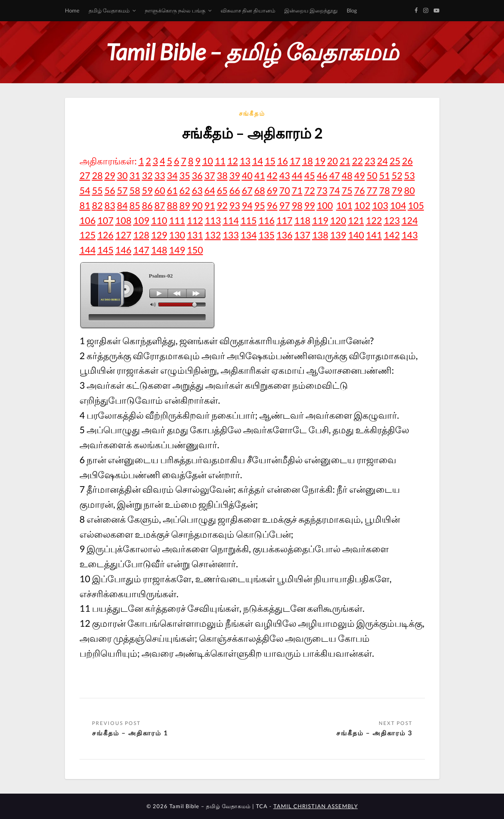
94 (247, 205)
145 (106, 250)
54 (85, 190)
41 (260, 175)
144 (88, 250)
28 (97, 175)
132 (213, 235)
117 (284, 220)
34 (172, 175)
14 (258, 161)
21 (345, 161)
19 (320, 161)
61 (172, 190)
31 (135, 175)
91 (210, 205)
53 (410, 175)
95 (260, 205)
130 (177, 235)
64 (210, 190)
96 (272, 205)
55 (97, 190)
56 (110, 190)
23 (370, 161)
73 (322, 190)
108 (123, 220)
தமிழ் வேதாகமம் (109, 10)
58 (135, 190)
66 (235, 190)
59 (147, 190)
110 (159, 220)
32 (147, 175)
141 (374, 235)
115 (249, 220)
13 (245, 161)
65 (222, 190)
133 (231, 235)
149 (177, 250)
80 (410, 190)
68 (260, 190)
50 (372, 175)
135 (267, 235)
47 (335, 175)
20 (333, 161)
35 (185, 175)
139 (338, 235)
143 (410, 235)
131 (195, 235)
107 (106, 220)
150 (195, 250)
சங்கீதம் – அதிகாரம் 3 (374, 733)
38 (222, 175)
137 (302, 235)
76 (360, 190)
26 (407, 161)
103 (380, 205)
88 (172, 205)
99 (310, 205)
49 (360, 175)
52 (397, 175)
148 (159, 250)
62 (185, 190)
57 (122, 190)
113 (213, 220)
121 (356, 220)
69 (272, 190)
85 (135, 205)
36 (197, 175)
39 (235, 175)
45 (310, 175)
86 (147, 205)
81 (85, 205)
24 (382, 161)
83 (110, 205)
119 (320, 220)
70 (285, 190)
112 (195, 220)
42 (272, 175)
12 (233, 161)
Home (72, 10)
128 (141, 235)
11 (220, 161)
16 (283, 161)
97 (285, 205)
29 (110, 175)
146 (123, 250)
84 (122, 205)
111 (177, 220)
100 (325, 205)
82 (97, 205)
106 (88, 220)
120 (338, 220)
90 (197, 205)
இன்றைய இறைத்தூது (311, 10)
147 (141, 250)
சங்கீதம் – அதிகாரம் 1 (130, 733)
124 (410, 220)
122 (374, 220)
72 (310, 190)
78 (385, 190)
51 (385, 175)
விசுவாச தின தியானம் (248, 10)
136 (284, 235)
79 (397, 190)
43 (285, 175)
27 (85, 175)
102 (362, 205)
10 (208, 161)
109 (141, 220)
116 (267, 220)
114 (231, 220)
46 (322, 175)
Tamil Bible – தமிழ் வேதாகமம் (252, 52)
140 (356, 235)
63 (197, 190)
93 (235, 205)
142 (392, 235)
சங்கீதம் (252, 113)
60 (160, 190)
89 (185, 205)
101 (344, 205)
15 (270, 161)
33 (160, 175)
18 (308, 161)
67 (247, 190)
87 (160, 205)
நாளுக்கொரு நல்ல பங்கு (175, 10)
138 (320, 235)
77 (372, 190)
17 (295, 161)
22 (358, 161)
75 (347, 190)
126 (106, 235)
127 (123, 235)
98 (297, 205)
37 (210, 175)
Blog (352, 10)
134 (249, 235)
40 (247, 175)
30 (122, 175)
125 (88, 235)
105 (416, 205)
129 (159, 235)
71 (297, 190)
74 (335, 190)
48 (347, 175)
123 (392, 220)
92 (222, 205)
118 (302, 220)
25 (395, 161)
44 (297, 175)
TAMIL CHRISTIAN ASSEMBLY (316, 806)
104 (398, 205)
